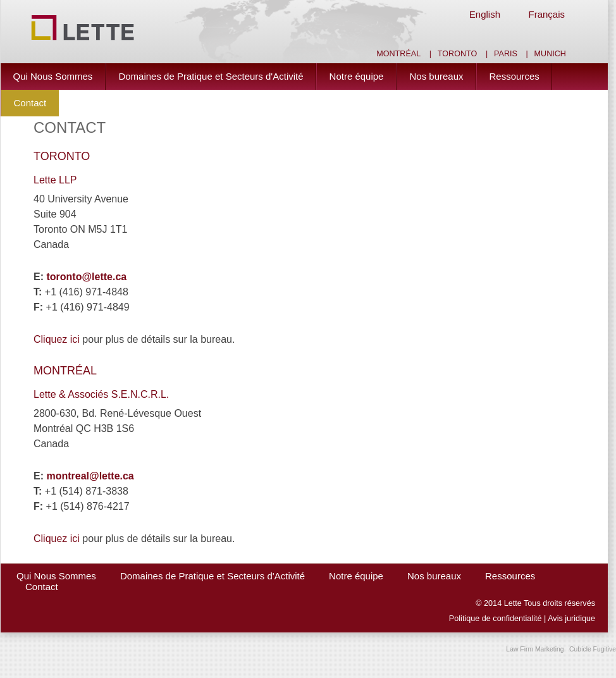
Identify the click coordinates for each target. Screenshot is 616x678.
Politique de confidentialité (496, 619)
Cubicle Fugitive (593, 649)
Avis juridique (571, 619)
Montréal (398, 54)
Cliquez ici (57, 339)
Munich (550, 54)
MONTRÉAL (65, 371)
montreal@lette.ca (90, 476)
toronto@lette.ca (86, 277)
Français (546, 14)
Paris (506, 54)
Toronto (458, 54)
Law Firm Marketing (535, 649)
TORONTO (62, 156)
